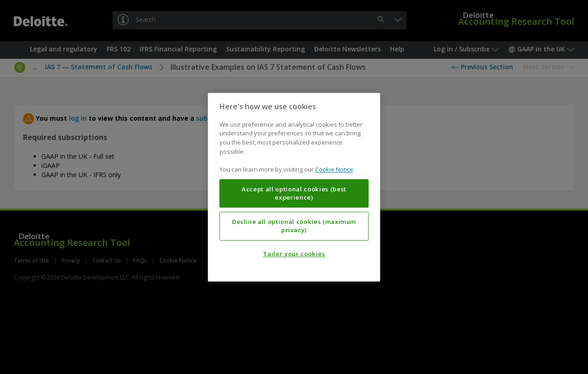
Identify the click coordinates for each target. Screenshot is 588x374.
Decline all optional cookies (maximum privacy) (294, 226)
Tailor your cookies (294, 254)
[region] (294, 187)
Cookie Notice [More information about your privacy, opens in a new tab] (334, 169)
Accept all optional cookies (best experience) (294, 193)
